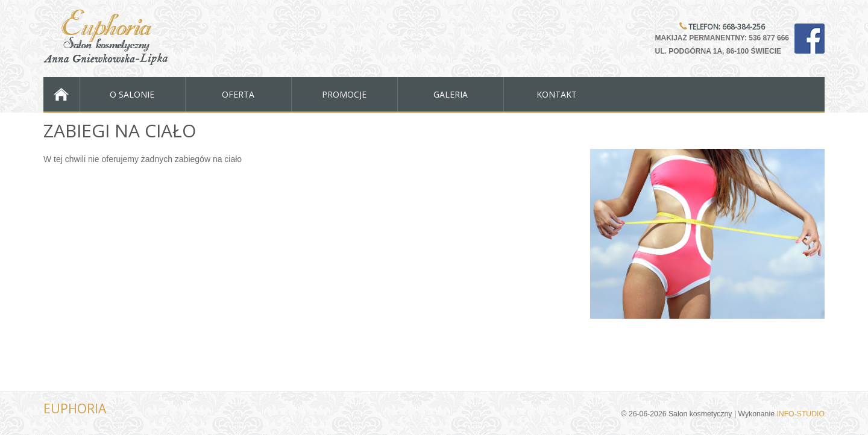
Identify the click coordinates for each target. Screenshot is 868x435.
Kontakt (557, 94)
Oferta (238, 94)
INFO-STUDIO (800, 414)
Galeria (451, 94)
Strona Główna (61, 94)
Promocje (344, 94)
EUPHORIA (75, 408)
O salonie (132, 94)
